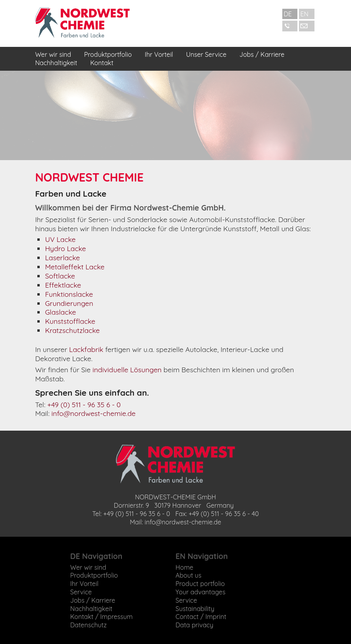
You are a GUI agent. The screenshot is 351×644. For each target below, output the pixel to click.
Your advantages (201, 592)
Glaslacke (60, 312)
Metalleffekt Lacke (75, 267)
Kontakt (102, 63)
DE (288, 14)
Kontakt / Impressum (101, 617)
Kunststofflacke (70, 321)
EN (304, 14)
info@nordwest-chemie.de (94, 413)
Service (81, 592)
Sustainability (195, 609)
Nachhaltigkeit (56, 63)
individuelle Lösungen (127, 369)
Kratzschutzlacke (72, 330)
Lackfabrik (86, 349)
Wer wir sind (53, 54)
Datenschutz (89, 625)
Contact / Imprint (201, 617)
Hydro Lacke (65, 248)
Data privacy (194, 625)
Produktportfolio (108, 54)
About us (188, 575)
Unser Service (206, 54)
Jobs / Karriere (262, 54)
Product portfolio (200, 584)
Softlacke (60, 276)
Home (184, 567)
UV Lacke (60, 239)
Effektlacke (63, 285)
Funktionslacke (69, 294)
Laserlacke (62, 257)
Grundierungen (69, 303)
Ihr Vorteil (159, 54)
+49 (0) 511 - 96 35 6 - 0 (84, 404)
